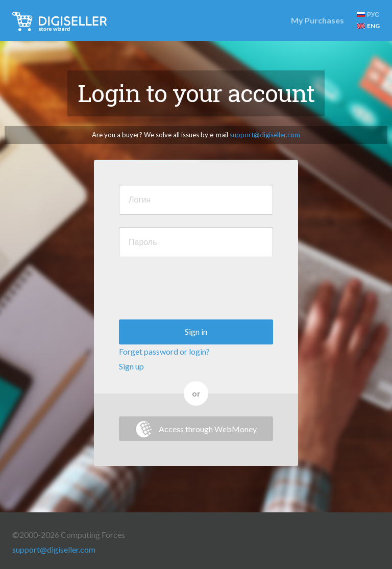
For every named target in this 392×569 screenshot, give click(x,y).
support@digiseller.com (265, 135)
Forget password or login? (164, 351)
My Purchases (317, 20)
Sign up (131, 366)
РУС (368, 15)
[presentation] (197, 289)
